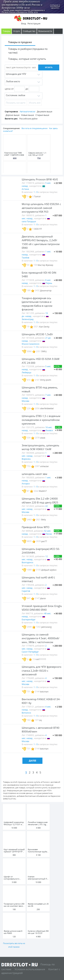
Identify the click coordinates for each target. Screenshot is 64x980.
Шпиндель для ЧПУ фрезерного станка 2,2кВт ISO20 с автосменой (42, 671)
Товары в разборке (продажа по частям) (28, 51)
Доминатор (46, 290)
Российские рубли (28, 119)
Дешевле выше (45, 112)
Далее (33, 761)
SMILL (44, 351)
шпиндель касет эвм (34, 474)
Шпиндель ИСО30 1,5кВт (37, 334)
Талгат (37, 196)
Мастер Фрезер (45, 265)
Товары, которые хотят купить (27, 59)
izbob (43, 438)
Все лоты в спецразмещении (35, 128)
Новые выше (28, 115)
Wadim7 (43, 491)
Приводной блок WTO (36, 527)
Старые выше (42, 115)
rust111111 (41, 659)
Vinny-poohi (46, 380)
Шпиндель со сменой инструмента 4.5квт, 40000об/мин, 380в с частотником (41, 638)
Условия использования (30, 969)
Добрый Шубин (49, 570)
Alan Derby (44, 327)
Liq (40, 720)
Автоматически (28, 112)
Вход (24, 24)
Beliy (44, 520)
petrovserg (46, 627)
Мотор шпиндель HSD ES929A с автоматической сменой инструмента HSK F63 (41, 208)
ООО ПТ (38, 229)
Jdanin (43, 598)
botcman (44, 691)
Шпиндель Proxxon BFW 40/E (40, 179)
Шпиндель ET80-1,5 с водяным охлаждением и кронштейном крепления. (41, 420)
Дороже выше (13, 115)
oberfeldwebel (47, 408)
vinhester (44, 466)
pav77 (44, 541)
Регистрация (34, 24)
